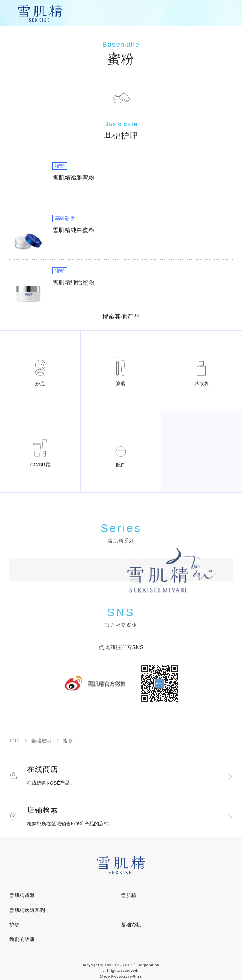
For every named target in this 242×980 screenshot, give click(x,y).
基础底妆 (41, 741)
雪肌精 (129, 895)
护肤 (14, 925)
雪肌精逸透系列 (27, 910)
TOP (15, 741)
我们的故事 (22, 939)
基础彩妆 (131, 925)
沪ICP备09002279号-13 (121, 977)
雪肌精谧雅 (22, 895)
